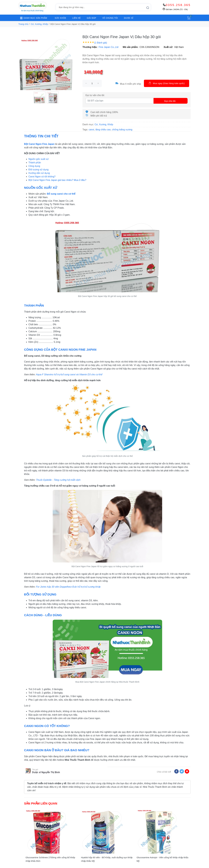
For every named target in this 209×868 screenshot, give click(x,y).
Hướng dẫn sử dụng (39, 173)
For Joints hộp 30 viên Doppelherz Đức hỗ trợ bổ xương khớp (68, 587)
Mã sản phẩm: (131, 47)
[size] (92, 83)
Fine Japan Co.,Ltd (109, 47)
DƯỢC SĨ (129, 18)
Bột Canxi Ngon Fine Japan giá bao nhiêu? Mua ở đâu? (57, 180)
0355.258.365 (178, 5)
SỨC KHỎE (60, 18)
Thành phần (35, 163)
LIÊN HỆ (76, 18)
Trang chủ (23, 24)
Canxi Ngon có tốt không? (42, 177)
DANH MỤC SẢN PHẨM (33, 18)
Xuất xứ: (168, 47)
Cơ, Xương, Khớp (39, 24)
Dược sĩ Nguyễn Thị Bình (46, 772)
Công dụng (34, 166)
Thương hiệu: (90, 47)
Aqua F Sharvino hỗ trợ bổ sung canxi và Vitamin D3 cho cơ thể (69, 375)
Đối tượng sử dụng (38, 170)
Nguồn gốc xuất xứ (39, 159)
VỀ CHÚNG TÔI (110, 18)
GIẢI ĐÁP (91, 18)
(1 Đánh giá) (101, 43)
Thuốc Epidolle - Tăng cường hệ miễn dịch (58, 480)
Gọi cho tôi (170, 101)
